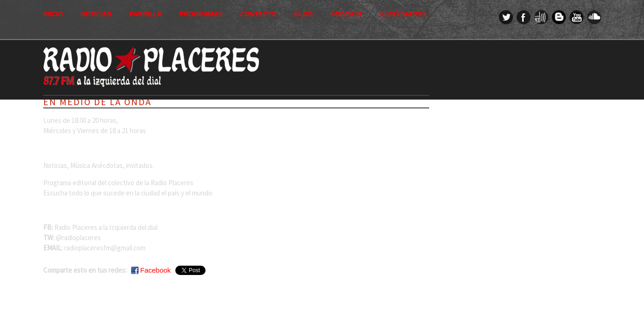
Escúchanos (403, 14)
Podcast (346, 14)
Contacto (258, 14)
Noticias (96, 14)
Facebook (156, 270)
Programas (201, 14)
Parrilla (146, 14)
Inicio (53, 14)
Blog (304, 14)
